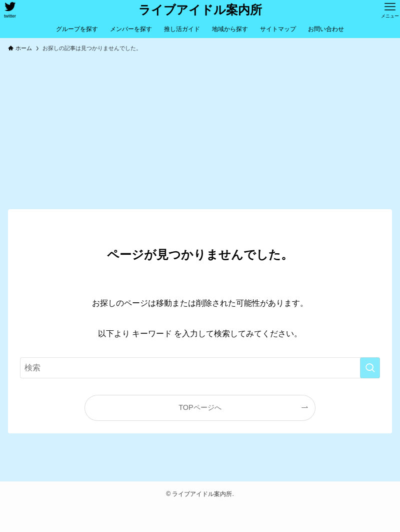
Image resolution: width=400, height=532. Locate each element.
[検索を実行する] (370, 368)
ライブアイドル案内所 (200, 10)
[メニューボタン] (390, 10)
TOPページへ (200, 407)
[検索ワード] (200, 368)
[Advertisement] (200, 134)
